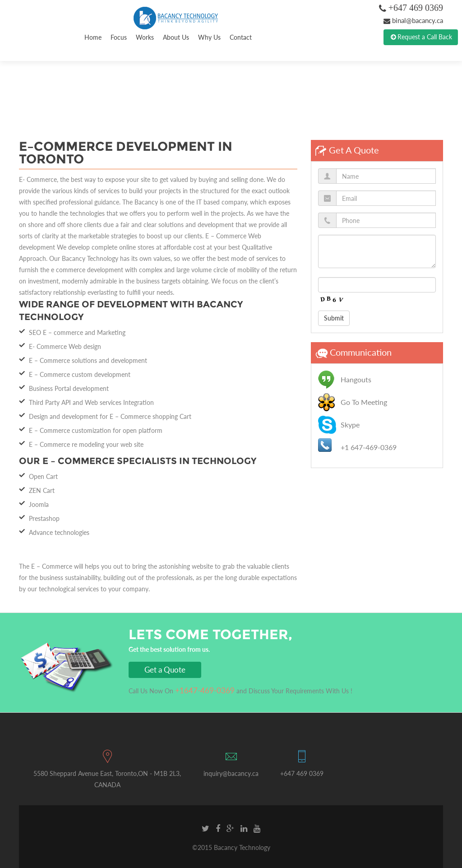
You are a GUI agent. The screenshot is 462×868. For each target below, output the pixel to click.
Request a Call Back (421, 37)
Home (93, 37)
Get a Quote (165, 670)
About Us (176, 37)
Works (145, 37)
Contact (241, 37)
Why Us (209, 37)
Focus (119, 37)
